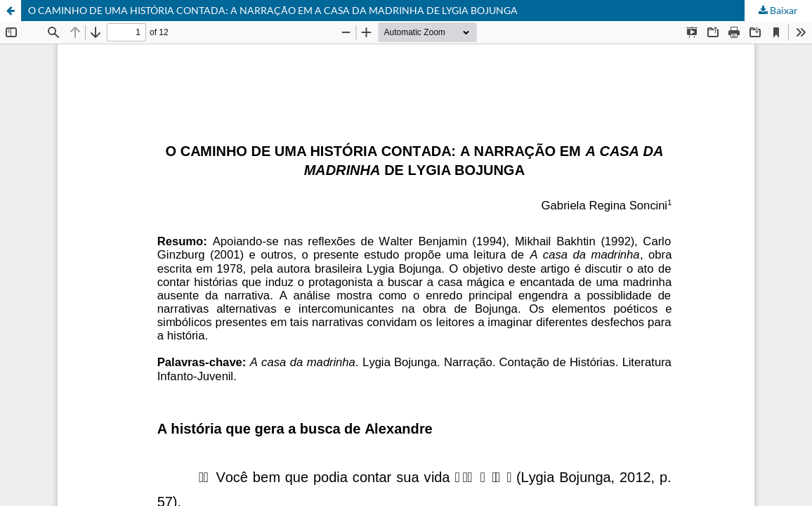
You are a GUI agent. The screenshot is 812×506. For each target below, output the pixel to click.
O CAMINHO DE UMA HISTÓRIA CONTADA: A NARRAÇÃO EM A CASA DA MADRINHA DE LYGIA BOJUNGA (273, 10)
